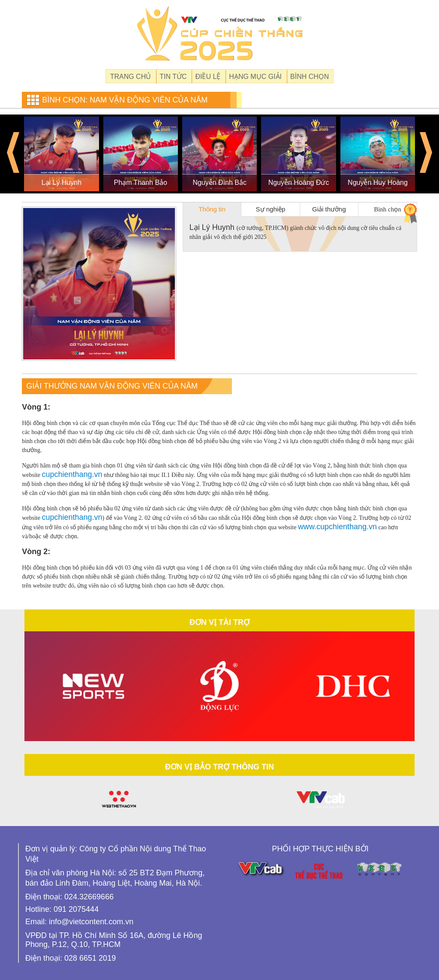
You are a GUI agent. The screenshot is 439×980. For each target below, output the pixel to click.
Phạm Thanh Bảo (141, 182)
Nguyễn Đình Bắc (219, 182)
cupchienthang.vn (72, 474)
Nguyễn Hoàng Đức (299, 182)
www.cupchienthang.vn (337, 527)
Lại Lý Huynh (62, 182)
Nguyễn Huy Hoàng (378, 182)
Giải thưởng (329, 209)
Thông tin (212, 209)
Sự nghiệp (271, 209)
